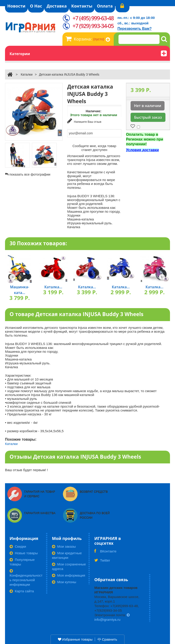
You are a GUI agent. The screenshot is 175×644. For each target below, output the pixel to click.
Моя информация (69, 575)
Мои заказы (64, 546)
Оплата (105, 6)
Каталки (27, 74)
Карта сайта (22, 591)
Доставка (57, 6)
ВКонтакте (105, 552)
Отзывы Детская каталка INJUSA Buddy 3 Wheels (75, 456)
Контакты (82, 6)
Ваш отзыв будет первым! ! (27, 469)
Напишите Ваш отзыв (84, 121)
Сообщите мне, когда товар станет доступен (94, 147)
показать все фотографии (30, 174)
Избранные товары (75, 639)
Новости (16, 6)
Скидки (18, 546)
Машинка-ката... (20, 289)
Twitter (102, 561)
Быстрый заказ (148, 117)
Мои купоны (64, 581)
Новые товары (24, 553)
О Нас (36, 6)
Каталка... (53, 286)
